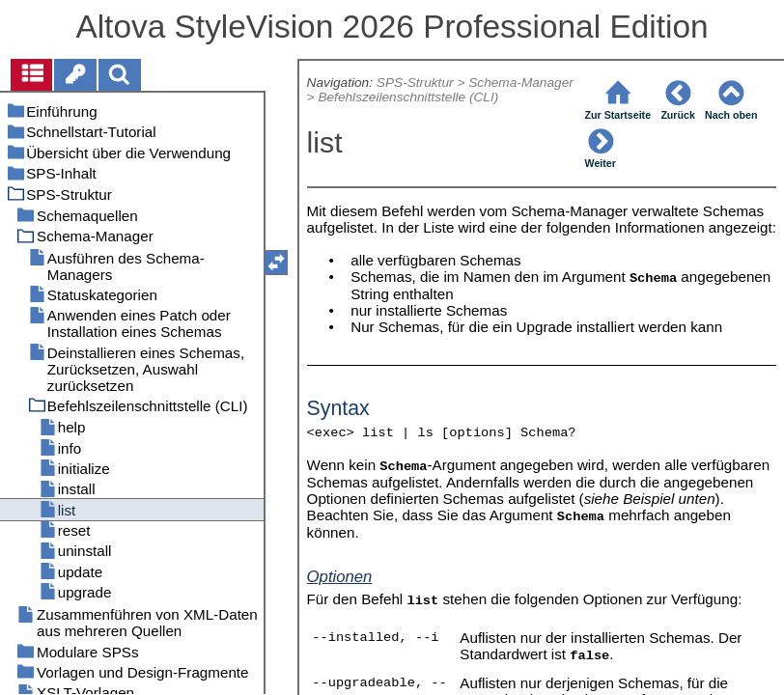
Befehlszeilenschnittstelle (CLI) (408, 97)
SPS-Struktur (415, 83)
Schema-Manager (521, 83)
